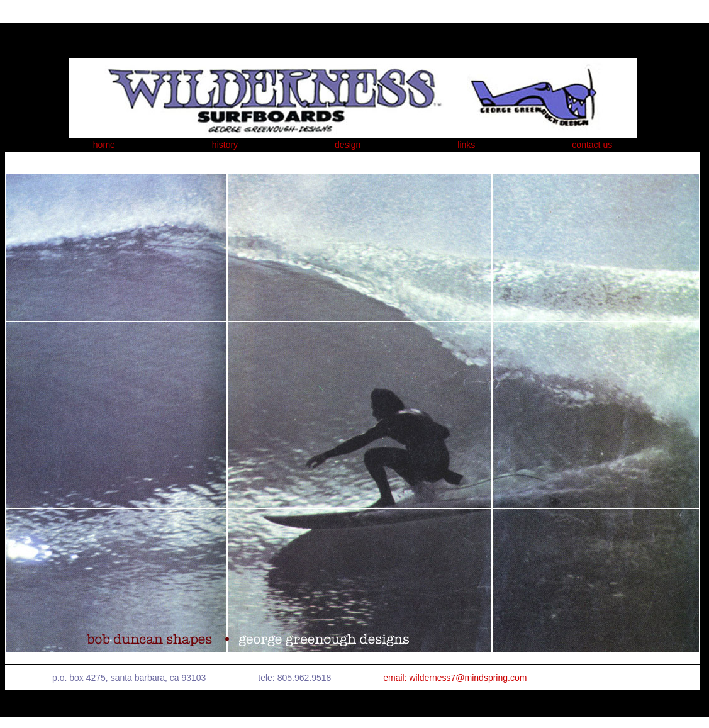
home (104, 145)
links (466, 145)
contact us (592, 145)
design (348, 145)
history (225, 145)
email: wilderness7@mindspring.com (455, 678)
